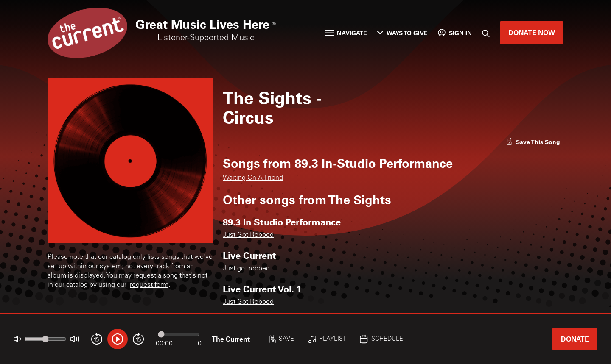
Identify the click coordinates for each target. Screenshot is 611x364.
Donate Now (532, 32)
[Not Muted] (17, 339)
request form (149, 285)
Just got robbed (246, 269)
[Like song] (533, 142)
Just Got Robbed (248, 235)
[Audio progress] (179, 334)
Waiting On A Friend (253, 178)
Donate (575, 339)
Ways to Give (402, 33)
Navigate (346, 33)
